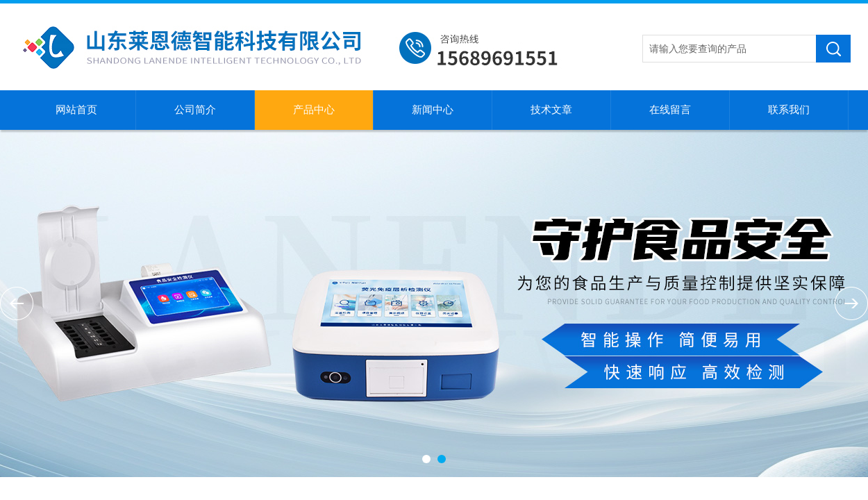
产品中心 (314, 110)
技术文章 (551, 110)
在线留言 (670, 110)
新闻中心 (433, 110)
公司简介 (195, 110)
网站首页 (76, 110)
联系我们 (789, 110)
